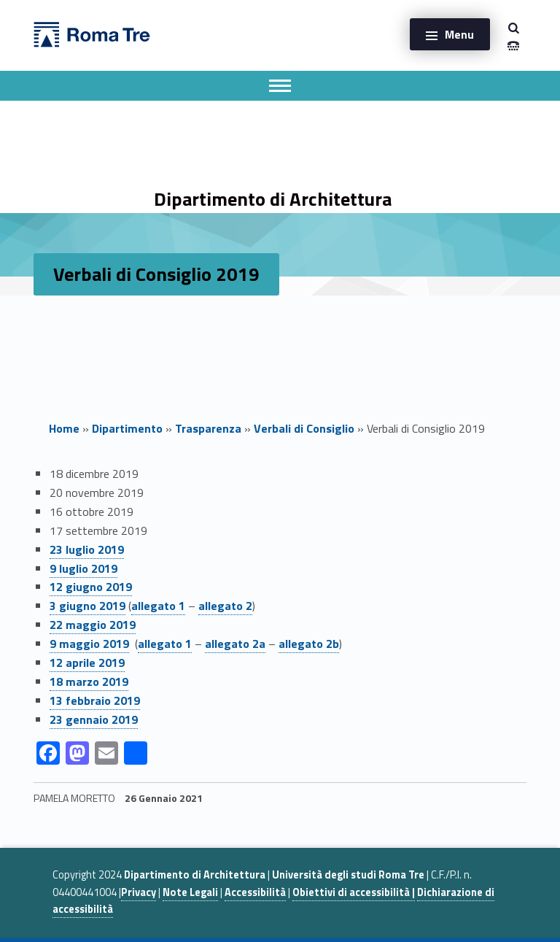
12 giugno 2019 (91, 587)
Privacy (139, 892)
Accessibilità (255, 892)
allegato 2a (235, 644)
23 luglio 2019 (87, 549)
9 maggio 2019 (89, 644)
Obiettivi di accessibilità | (354, 892)
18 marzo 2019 (89, 682)
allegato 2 (225, 606)
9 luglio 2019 (83, 568)
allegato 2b (309, 644)
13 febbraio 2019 (95, 700)
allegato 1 (158, 606)
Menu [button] (459, 34)
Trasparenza (208, 428)
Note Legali (190, 892)
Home (64, 428)
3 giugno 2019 (87, 606)
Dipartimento (127, 428)
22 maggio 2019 (93, 625)
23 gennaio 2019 (94, 719)
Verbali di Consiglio (304, 428)
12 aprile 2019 (87, 663)
